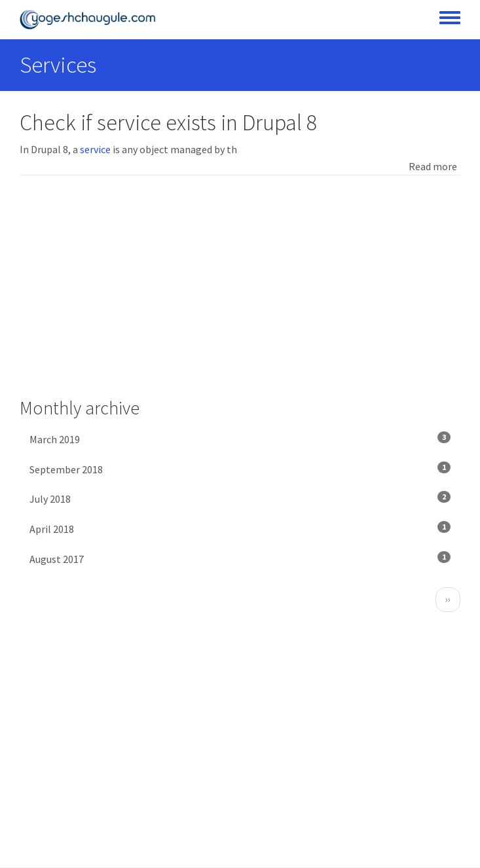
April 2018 (240, 528)
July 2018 (240, 498)
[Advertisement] (240, 287)
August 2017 (240, 558)
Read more (433, 166)
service (95, 149)
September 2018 (240, 469)
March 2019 (240, 439)
